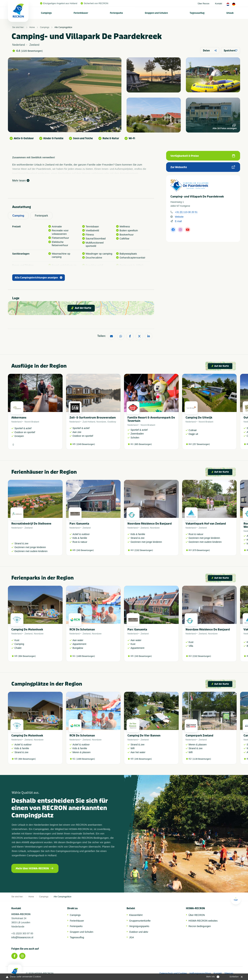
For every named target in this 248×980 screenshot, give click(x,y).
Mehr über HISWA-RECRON (34, 868)
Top (236, 899)
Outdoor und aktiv (139, 932)
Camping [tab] (18, 216)
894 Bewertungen (27, 656)
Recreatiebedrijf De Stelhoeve (31, 524)
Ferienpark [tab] (41, 216)
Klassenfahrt (136, 915)
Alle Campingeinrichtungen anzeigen (39, 278)
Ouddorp (112, 422)
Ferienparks (116, 13)
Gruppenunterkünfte (140, 921)
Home (32, 27)
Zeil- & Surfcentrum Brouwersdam (93, 418)
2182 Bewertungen (144, 550)
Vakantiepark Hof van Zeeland (206, 524)
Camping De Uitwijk (199, 418)
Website (179, 217)
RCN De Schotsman (82, 629)
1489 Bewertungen (86, 656)
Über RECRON (197, 915)
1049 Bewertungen (86, 444)
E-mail (178, 221)
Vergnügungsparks (139, 926)
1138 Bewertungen (202, 759)
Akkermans (19, 418)
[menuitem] (46, 13)
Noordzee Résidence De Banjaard (150, 524)
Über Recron (203, 4)
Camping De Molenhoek (27, 629)
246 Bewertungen (143, 759)
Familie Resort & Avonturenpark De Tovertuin (151, 419)
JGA (131, 937)
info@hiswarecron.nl (22, 937)
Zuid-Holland (89, 422)
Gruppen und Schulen (156, 13)
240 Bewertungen (85, 550)
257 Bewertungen (201, 444)
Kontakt (219, 4)
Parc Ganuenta (79, 524)
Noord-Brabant (32, 422)
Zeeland (28, 528)
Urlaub (230, 13)
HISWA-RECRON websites (203, 921)
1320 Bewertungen (32, 51)
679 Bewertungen (201, 550)
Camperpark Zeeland (199, 736)
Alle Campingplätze (63, 27)
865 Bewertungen (143, 444)
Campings (46, 13)
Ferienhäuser (81, 13)
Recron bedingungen (200, 926)
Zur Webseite (203, 167)
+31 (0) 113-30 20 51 (186, 212)
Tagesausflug (197, 13)
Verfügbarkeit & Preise (203, 156)
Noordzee (101, 422)
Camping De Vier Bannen (144, 736)
